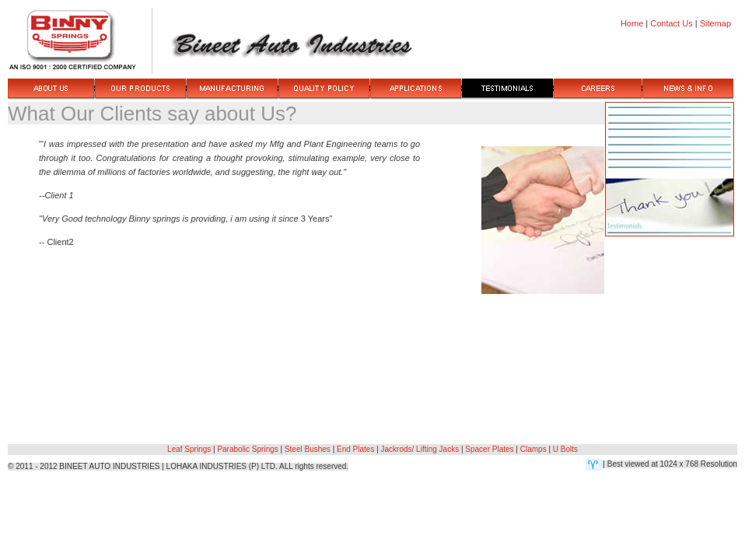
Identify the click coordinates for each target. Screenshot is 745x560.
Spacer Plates (489, 449)
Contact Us (671, 23)
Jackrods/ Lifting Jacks (420, 449)
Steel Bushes (308, 449)
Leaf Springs (189, 449)
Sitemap (715, 23)
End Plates (355, 449)
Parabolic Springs (247, 449)
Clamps (533, 449)
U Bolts (565, 449)
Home (632, 23)
